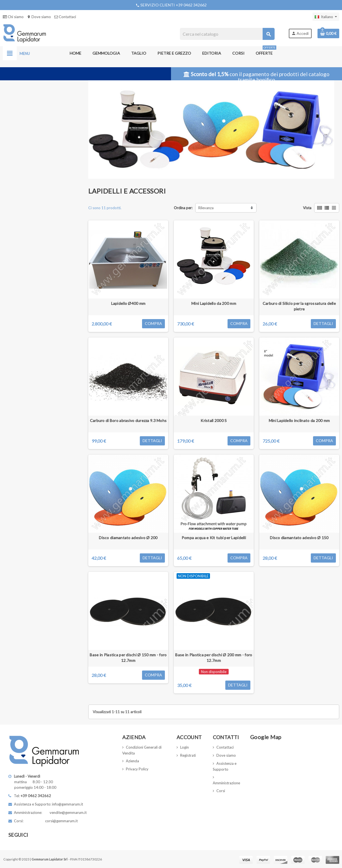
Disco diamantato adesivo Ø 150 (299, 538)
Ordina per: (183, 208)
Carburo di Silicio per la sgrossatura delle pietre (299, 306)
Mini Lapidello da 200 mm (214, 303)
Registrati (188, 755)
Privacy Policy (137, 769)
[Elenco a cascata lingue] (326, 17)
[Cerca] (227, 34)
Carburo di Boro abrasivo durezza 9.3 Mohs (128, 420)
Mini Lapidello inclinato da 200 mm (299, 420)
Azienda (132, 761)
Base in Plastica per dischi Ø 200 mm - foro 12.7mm (214, 658)
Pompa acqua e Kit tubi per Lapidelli (214, 538)
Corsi (221, 791)
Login (185, 747)
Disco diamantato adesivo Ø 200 (128, 538)
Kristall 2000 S (214, 420)
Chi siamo (13, 17)
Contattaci (65, 17)
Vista (307, 208)
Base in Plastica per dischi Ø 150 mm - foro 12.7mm (128, 658)
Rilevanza (206, 208)
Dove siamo (39, 17)
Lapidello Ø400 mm (128, 303)
